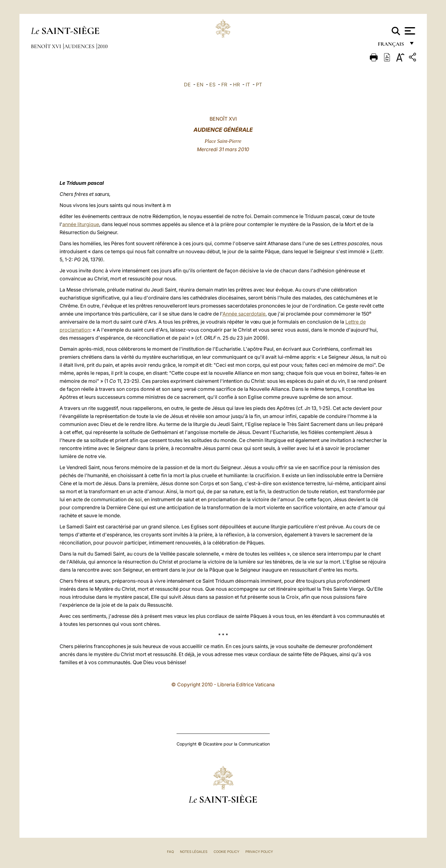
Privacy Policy (259, 852)
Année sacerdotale (244, 314)
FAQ (170, 852)
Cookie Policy (226, 852)
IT (248, 85)
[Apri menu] (409, 31)
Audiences (80, 46)
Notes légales (194, 852)
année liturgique (81, 224)
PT (259, 85)
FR (224, 85)
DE (187, 85)
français (392, 45)
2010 (103, 46)
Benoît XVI (47, 46)
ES (212, 85)
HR (236, 85)
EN (200, 85)
